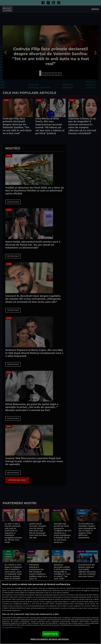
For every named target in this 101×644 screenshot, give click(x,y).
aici (30, 604)
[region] (50, 612)
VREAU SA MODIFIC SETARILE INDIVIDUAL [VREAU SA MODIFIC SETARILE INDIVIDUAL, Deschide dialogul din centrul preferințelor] (50, 639)
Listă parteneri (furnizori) (12, 628)
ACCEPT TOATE (50, 634)
